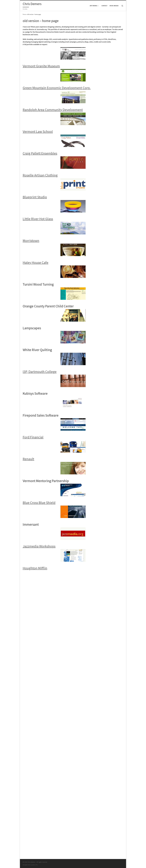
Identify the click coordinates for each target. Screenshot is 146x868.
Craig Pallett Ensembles (40, 153)
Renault (28, 459)
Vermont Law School (38, 132)
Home (24, 14)
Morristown (31, 241)
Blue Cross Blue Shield (39, 503)
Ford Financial (33, 437)
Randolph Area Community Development (53, 110)
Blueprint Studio (35, 197)
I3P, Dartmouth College (40, 372)
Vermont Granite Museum (41, 66)
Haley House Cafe (36, 263)
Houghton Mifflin (35, 568)
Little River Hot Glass (38, 219)
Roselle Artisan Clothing (40, 175)
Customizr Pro (34, 587)
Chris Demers (31, 585)
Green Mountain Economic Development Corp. (57, 88)
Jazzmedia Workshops (39, 546)
